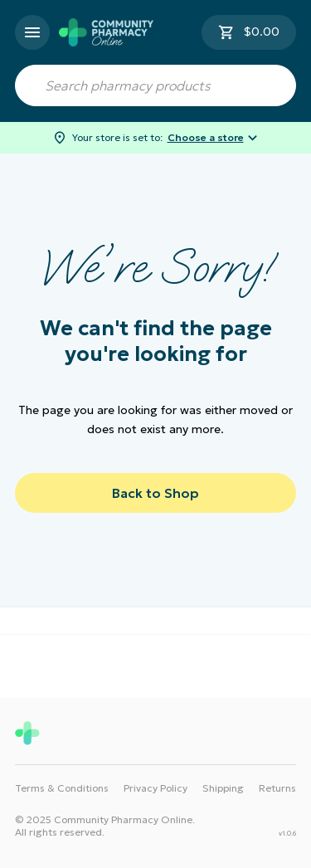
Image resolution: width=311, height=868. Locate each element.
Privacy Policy (155, 788)
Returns (277, 788)
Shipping (223, 788)
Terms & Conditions (62, 788)
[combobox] (155, 85)
